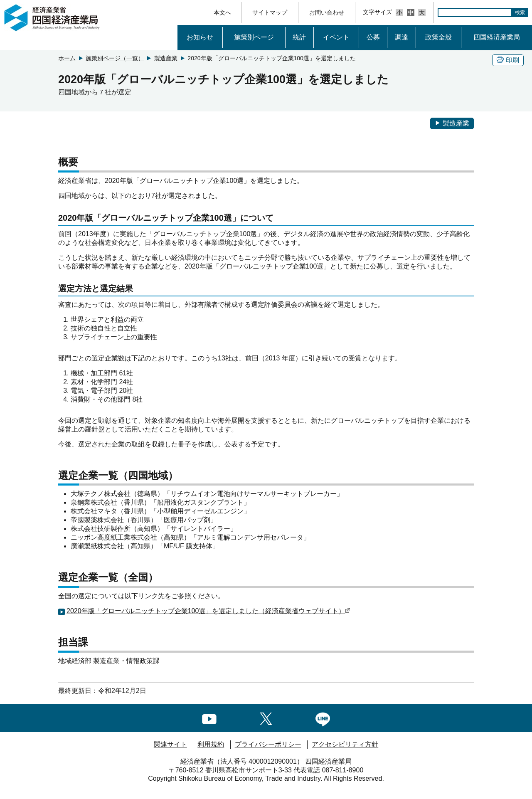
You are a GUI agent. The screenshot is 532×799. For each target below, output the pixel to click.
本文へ (222, 12)
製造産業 (166, 58)
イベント (336, 37)
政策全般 (438, 37)
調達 (401, 37)
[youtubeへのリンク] (209, 717)
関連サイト (170, 744)
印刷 (508, 60)
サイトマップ (270, 12)
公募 (373, 37)
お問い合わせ (327, 12)
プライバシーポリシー (268, 744)
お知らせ (200, 37)
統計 (299, 37)
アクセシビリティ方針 (345, 744)
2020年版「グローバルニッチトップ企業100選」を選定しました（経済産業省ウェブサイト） (208, 611)
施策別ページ (254, 37)
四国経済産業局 (497, 37)
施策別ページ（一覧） (115, 58)
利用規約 (211, 744)
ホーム (67, 58)
